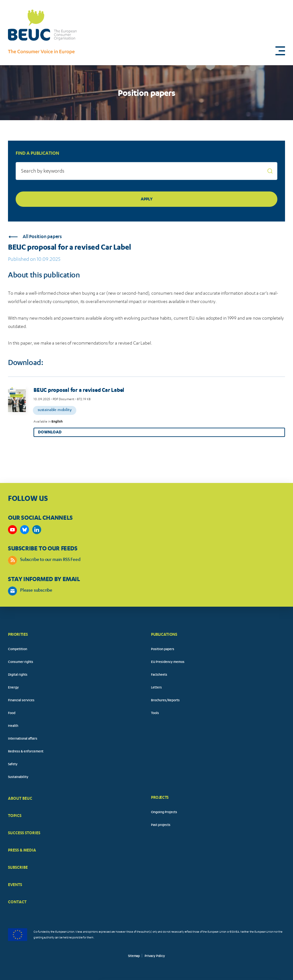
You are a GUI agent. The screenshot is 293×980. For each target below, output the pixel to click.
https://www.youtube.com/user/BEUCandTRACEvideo (12, 530)
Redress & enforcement (26, 752)
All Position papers (35, 237)
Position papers (163, 649)
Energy (13, 688)
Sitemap (134, 956)
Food (12, 713)
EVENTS (15, 885)
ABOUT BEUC (20, 798)
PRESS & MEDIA (22, 850)
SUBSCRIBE (18, 867)
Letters (156, 688)
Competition (18, 649)
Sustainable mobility (55, 410)
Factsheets (159, 675)
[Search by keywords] (146, 171)
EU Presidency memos (168, 662)
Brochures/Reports (165, 701)
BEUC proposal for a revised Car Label (79, 390)
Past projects (161, 825)
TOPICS (15, 816)
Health (13, 726)
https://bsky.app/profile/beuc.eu (25, 530)
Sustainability (18, 777)
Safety (13, 765)
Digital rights (18, 675)
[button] (280, 51)
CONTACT (17, 902)
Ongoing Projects (164, 813)
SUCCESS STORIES (24, 833)
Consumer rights (21, 662)
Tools (155, 713)
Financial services (21, 701)
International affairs (23, 739)
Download (50, 432)
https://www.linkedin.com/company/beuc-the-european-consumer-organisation (37, 530)
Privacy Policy (155, 956)
